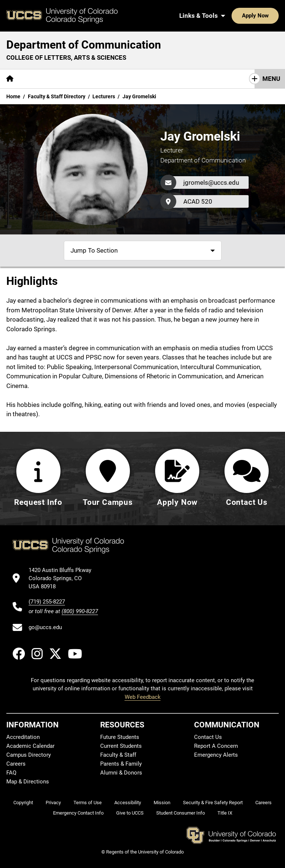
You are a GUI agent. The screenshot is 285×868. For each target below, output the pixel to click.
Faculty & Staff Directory (57, 96)
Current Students (121, 746)
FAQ (11, 773)
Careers (16, 764)
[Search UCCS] (271, 16)
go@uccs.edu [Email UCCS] (45, 627)
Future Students (120, 737)
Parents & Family (121, 764)
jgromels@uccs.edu (211, 183)
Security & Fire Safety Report (213, 803)
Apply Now (232, 16)
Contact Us (223, 79)
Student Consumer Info (181, 813)
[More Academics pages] (88, 79)
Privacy (53, 803)
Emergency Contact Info (78, 813)
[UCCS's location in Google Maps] (63, 578)
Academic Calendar (30, 746)
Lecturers (104, 96)
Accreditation (23, 737)
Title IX (225, 813)
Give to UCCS (130, 813)
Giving (185, 79)
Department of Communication (84, 45)
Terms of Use (88, 803)
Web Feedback (143, 697)
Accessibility (128, 803)
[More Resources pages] (143, 79)
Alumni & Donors (121, 773)
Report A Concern (216, 746)
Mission (162, 803)
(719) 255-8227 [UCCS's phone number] (47, 602)
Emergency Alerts (216, 755)
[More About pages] (40, 79)
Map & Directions (28, 782)
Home (13, 96)
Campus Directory (29, 755)
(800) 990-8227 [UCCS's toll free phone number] (80, 612)
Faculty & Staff (118, 755)
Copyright (23, 803)
